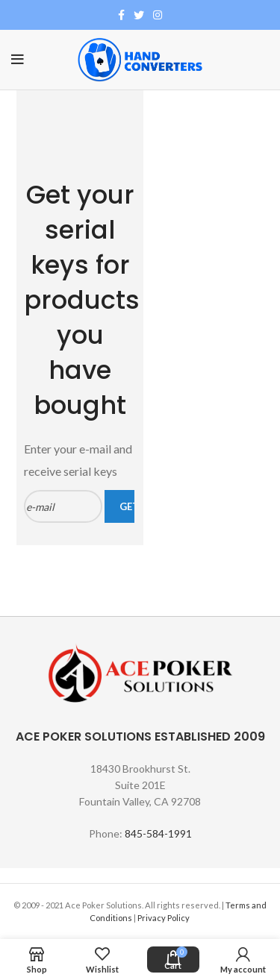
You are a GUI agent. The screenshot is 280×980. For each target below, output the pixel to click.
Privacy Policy (164, 918)
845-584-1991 (158, 833)
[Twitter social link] (139, 15)
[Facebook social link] (121, 15)
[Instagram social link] (158, 15)
